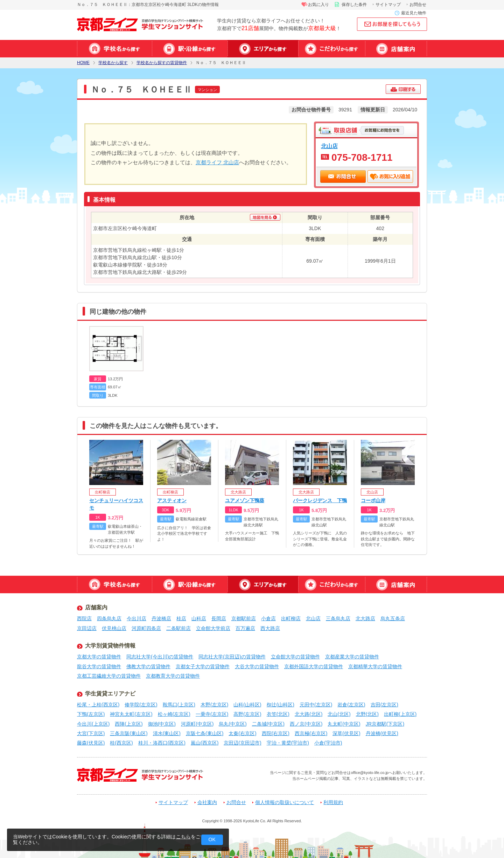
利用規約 (333, 802)
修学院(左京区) (141, 705)
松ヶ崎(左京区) (174, 714)
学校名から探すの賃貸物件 (162, 63)
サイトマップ (388, 5)
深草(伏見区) (346, 733)
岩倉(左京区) (351, 705)
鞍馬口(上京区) (179, 705)
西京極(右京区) (311, 733)
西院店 (84, 618)
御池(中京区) (162, 724)
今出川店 (136, 618)
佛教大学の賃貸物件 (148, 666)
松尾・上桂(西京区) (98, 705)
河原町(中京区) (197, 724)
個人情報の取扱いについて (285, 802)
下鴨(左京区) (91, 714)
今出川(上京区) (93, 724)
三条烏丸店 (338, 618)
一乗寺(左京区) (212, 714)
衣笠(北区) (278, 714)
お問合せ (418, 5)
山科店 (199, 618)
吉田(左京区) (384, 705)
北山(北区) (339, 714)
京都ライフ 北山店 (217, 162)
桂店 (181, 618)
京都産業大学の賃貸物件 (352, 657)
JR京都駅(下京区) (385, 724)
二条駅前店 (178, 628)
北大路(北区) (309, 714)
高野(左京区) (247, 714)
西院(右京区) (276, 733)
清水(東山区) (167, 733)
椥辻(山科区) (281, 705)
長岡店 (219, 618)
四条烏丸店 (109, 618)
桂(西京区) (121, 743)
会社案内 (207, 802)
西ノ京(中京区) (306, 724)
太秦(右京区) (242, 733)
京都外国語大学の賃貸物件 (314, 666)
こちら (183, 837)
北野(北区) (367, 714)
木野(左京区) (214, 705)
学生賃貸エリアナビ (110, 694)
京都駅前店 (244, 618)
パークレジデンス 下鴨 (320, 500)
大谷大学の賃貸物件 (257, 666)
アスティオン (172, 500)
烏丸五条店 (393, 618)
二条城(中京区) (268, 724)
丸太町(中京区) (344, 724)
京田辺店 (87, 628)
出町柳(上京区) (400, 714)
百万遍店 (245, 628)
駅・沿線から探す (190, 49)
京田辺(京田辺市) (242, 743)
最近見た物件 (414, 13)
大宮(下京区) (91, 733)
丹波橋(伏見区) (382, 733)
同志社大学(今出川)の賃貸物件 (160, 657)
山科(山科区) (247, 705)
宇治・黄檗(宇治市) (288, 743)
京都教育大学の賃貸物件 (173, 676)
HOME (83, 63)
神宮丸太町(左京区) (131, 714)
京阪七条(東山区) (205, 733)
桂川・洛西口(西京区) (162, 743)
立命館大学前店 (213, 628)
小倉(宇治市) (328, 743)
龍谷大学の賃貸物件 (99, 666)
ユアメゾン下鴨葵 (245, 500)
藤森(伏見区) (91, 743)
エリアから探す (263, 49)
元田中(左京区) (316, 705)
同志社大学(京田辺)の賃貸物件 (232, 657)
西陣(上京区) (129, 724)
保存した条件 (354, 5)
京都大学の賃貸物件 (99, 657)
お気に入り (318, 5)
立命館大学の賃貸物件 (295, 657)
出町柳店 (291, 618)
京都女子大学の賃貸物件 (203, 666)
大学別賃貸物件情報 (110, 646)
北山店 (329, 146)
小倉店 (268, 618)
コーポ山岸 (373, 500)
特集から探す (332, 49)
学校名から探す (114, 49)
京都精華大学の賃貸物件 (375, 666)
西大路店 (270, 628)
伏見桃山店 (114, 628)
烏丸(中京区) (233, 724)
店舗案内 (396, 49)
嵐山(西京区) (205, 743)
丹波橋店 (161, 618)
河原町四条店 (146, 628)
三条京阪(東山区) (129, 733)
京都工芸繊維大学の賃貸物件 (109, 676)
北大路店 (365, 618)
